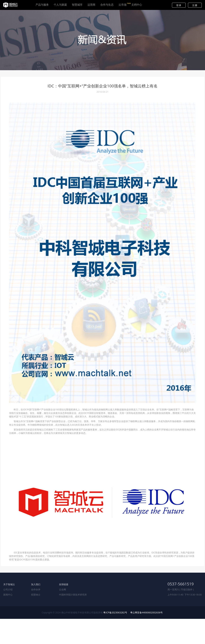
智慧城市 (77, 6)
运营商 (91, 6)
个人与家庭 (60, 6)
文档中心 (137, 6)
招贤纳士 (36, 595)
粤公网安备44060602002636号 (146, 612)
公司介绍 (8, 589)
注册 (195, 5)
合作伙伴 (36, 589)
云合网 (62, 589)
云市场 (123, 6)
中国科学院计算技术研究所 (73, 595)
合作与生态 (107, 6)
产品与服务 (42, 6)
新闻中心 (8, 595)
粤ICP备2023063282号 (115, 612)
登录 (179, 5)
